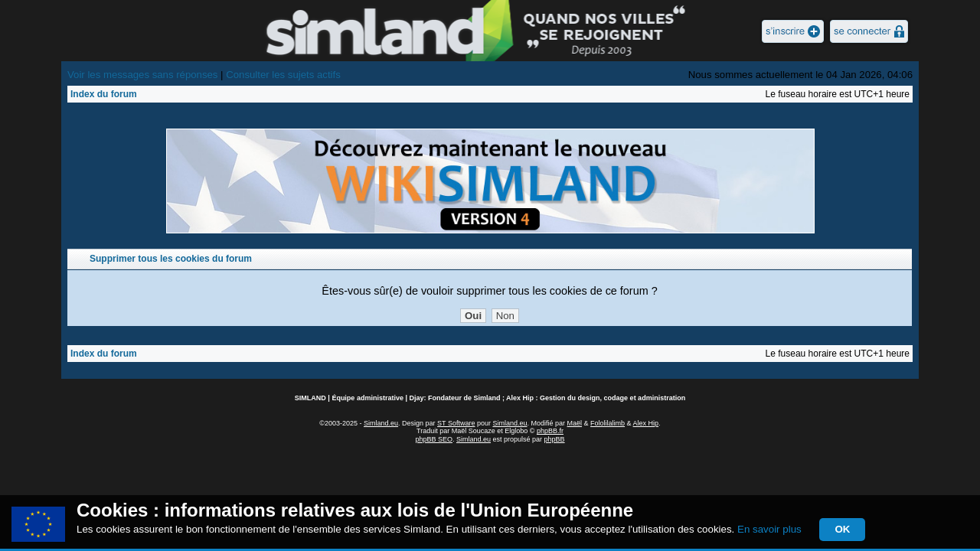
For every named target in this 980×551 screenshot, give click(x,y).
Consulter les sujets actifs (283, 75)
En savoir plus (769, 529)
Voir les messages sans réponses (142, 75)
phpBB (555, 439)
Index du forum (104, 94)
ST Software (456, 423)
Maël (575, 423)
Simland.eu (381, 423)
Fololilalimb (608, 423)
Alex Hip (646, 423)
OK (842, 529)
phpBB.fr (550, 431)
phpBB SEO (434, 439)
